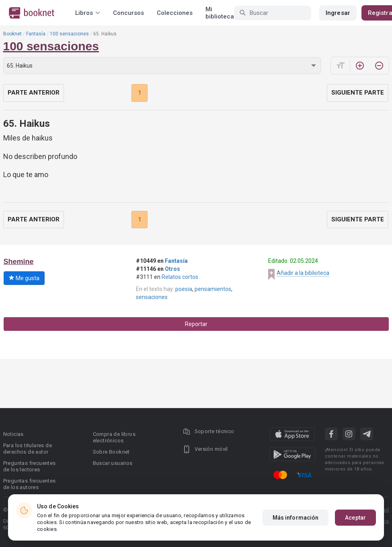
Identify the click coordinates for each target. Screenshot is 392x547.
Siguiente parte (358, 93)
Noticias (13, 434)
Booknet (12, 34)
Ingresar (338, 13)
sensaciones (152, 297)
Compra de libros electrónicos (114, 437)
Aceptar (355, 518)
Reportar (196, 324)
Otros (172, 269)
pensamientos (213, 289)
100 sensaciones (69, 34)
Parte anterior (34, 93)
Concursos (128, 13)
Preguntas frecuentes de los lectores (30, 466)
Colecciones (175, 13)
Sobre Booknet (111, 452)
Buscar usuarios (113, 463)
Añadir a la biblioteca (303, 273)
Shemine (19, 262)
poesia (184, 289)
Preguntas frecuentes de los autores (30, 484)
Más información (296, 518)
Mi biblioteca (220, 13)
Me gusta (24, 278)
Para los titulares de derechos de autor (28, 449)
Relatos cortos (180, 277)
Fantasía (36, 34)
